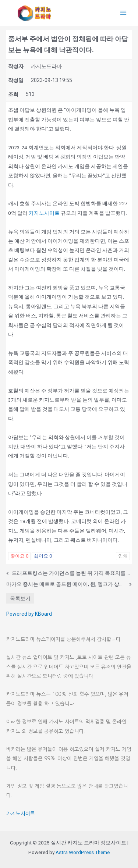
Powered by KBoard (29, 614)
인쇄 (123, 556)
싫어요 (43, 556)
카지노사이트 (44, 213)
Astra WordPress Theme (83, 852)
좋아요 (19, 556)
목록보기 (20, 598)
